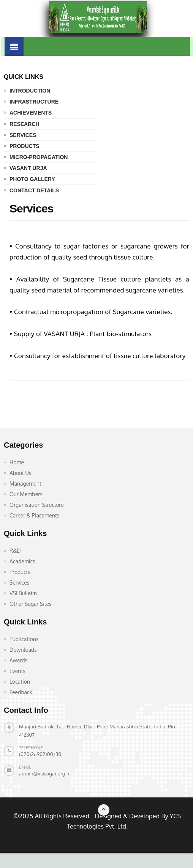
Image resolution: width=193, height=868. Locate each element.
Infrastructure (34, 102)
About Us (21, 473)
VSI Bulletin (23, 593)
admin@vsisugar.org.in (45, 774)
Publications (24, 639)
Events (17, 671)
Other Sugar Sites (31, 604)
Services (23, 135)
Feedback (21, 692)
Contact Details (34, 190)
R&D (15, 551)
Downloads (23, 650)
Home (17, 462)
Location (20, 682)
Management (25, 484)
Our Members (26, 494)
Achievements (31, 113)
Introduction (30, 91)
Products (25, 146)
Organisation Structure (37, 505)
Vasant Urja (28, 168)
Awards (18, 660)
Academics (22, 561)
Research (25, 124)
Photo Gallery (32, 179)
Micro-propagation (39, 157)
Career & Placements (34, 515)
